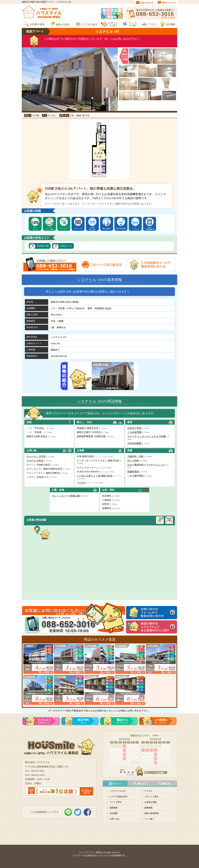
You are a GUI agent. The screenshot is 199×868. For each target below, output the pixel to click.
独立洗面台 (107, 228)
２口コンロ (78, 228)
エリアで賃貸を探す (119, 797)
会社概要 (114, 813)
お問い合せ (115, 819)
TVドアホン (64, 228)
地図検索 (114, 808)
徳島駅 (108, 308)
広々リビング (35, 228)
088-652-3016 (122, 721)
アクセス (148, 791)
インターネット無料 (50, 228)
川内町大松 (43, 246)
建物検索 (148, 808)
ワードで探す (116, 802)
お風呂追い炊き (92, 228)
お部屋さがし (44, 721)
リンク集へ (149, 819)
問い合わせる (161, 721)
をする (83, 721)
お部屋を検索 (150, 802)
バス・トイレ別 (135, 228)
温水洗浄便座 (121, 228)
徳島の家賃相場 (152, 813)
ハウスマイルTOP (118, 791)
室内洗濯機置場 (150, 228)
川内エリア (66, 246)
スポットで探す (152, 797)
